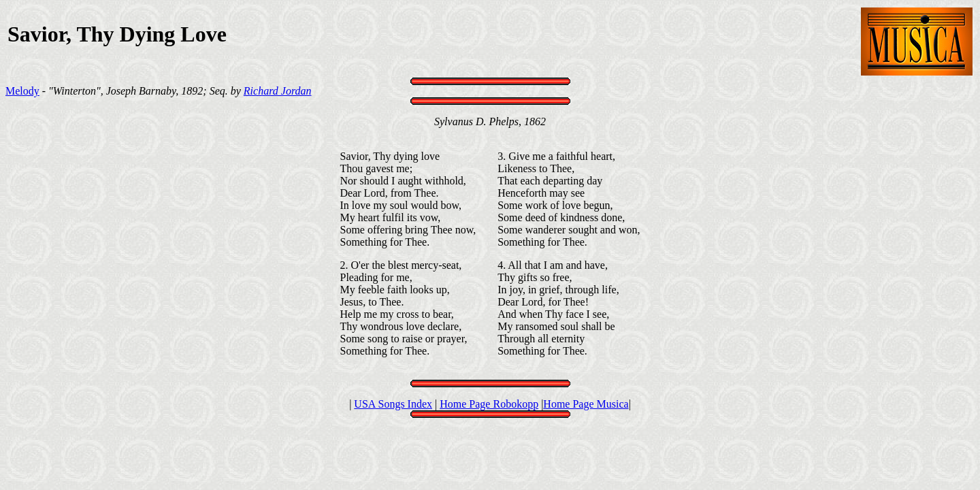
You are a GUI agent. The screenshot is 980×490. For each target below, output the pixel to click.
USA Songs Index (393, 404)
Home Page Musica (586, 404)
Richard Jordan (278, 91)
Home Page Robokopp (489, 404)
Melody (22, 91)
